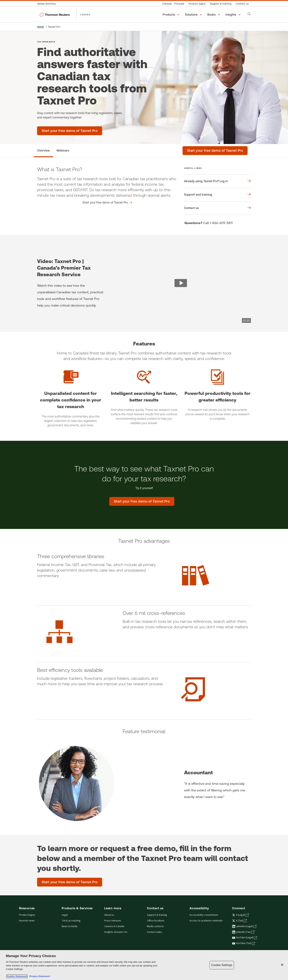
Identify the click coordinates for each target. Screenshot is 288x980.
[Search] (249, 14)
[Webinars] (63, 151)
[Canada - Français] (173, 4)
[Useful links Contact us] (217, 208)
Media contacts (155, 926)
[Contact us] (242, 4)
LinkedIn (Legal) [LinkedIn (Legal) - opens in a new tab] (244, 926)
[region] (144, 965)
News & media (70, 926)
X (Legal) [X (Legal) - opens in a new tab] (240, 915)
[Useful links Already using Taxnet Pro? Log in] (217, 181)
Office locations (156, 921)
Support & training (157, 915)
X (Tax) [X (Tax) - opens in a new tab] (239, 921)
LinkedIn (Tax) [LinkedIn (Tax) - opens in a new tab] (243, 932)
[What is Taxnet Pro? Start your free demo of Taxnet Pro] (107, 203)
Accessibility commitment (204, 915)
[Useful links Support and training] (217, 195)
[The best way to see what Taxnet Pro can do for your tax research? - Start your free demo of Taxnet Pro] (142, 501)
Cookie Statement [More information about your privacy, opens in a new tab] (17, 976)
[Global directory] (48, 4)
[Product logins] (197, 4)
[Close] (282, 965)
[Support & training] (221, 4)
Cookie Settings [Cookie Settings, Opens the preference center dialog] (222, 965)
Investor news (27, 921)
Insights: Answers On (116, 932)
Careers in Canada (114, 926)
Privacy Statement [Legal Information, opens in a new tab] (39, 976)
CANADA (85, 15)
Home (40, 27)
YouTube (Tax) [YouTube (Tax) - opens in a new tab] (244, 943)
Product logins (27, 915)
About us (109, 915)
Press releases (113, 921)
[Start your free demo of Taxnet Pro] (215, 151)
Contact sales (154, 932)
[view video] (181, 283)
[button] (172, 15)
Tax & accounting (71, 921)
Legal (65, 915)
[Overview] (43, 151)
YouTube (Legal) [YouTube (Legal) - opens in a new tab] (245, 938)
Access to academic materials (206, 921)
